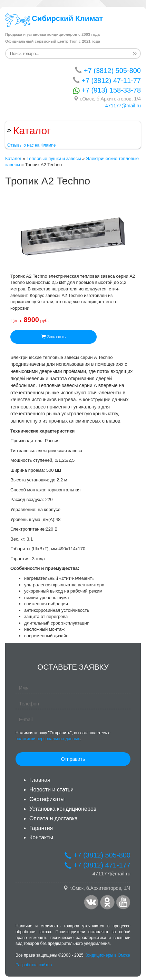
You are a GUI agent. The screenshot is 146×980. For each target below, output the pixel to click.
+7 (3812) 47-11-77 (107, 80)
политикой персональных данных (48, 739)
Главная (40, 780)
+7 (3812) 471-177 (98, 865)
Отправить (73, 759)
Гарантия (41, 828)
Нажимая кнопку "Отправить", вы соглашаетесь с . (63, 736)
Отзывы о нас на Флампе (31, 145)
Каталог (13, 158)
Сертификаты (47, 799)
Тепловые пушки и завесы (54, 158)
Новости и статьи (51, 790)
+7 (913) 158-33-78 (107, 90)
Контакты (41, 837)
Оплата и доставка (53, 818)
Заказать (53, 337)
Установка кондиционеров (63, 809)
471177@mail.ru (123, 106)
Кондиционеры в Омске (107, 955)
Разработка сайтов (34, 965)
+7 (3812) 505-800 (108, 70)
